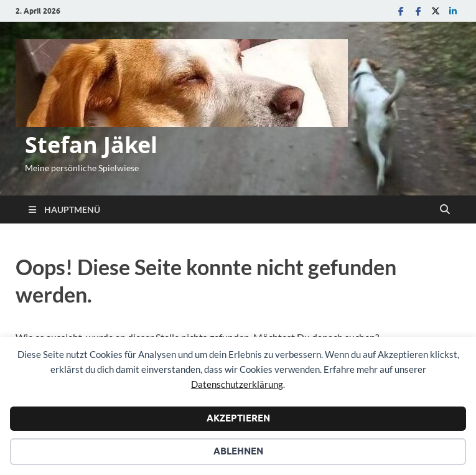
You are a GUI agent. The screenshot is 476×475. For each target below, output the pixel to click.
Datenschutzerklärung (237, 384)
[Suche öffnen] (445, 210)
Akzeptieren (238, 418)
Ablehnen (238, 451)
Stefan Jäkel (91, 145)
